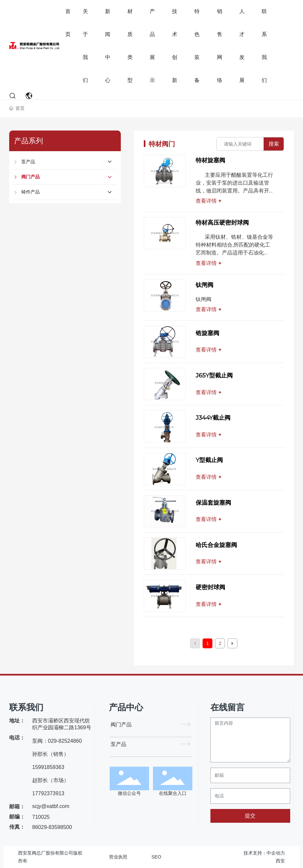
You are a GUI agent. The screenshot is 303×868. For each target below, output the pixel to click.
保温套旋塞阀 (213, 503)
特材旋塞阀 (210, 160)
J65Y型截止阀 (214, 375)
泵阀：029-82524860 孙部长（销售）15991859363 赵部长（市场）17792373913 (57, 767)
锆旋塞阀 (207, 333)
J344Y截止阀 (213, 418)
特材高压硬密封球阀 (222, 223)
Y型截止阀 (209, 460)
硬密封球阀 (210, 587)
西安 (280, 861)
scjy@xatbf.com (51, 806)
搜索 (274, 144)
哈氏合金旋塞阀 (216, 545)
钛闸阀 (205, 285)
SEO (157, 857)
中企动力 (276, 853)
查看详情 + (209, 201)
